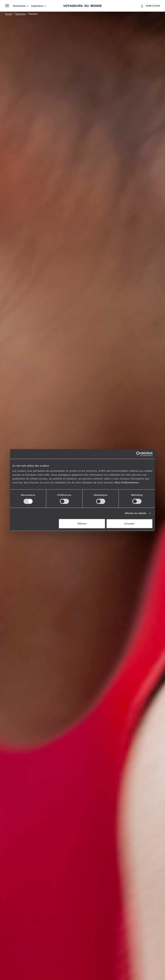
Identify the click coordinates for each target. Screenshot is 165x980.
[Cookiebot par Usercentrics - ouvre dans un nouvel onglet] (138, 454)
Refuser (82, 524)
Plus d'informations (127, 482)
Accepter (129, 524)
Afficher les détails (135, 513)
